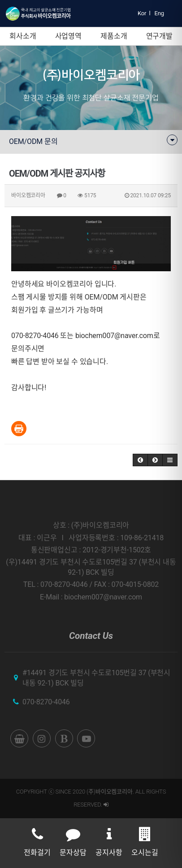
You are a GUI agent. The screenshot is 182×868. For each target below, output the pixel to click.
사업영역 (68, 36)
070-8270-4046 (46, 702)
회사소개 (23, 36)
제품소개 (114, 36)
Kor (142, 13)
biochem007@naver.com (114, 336)
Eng (159, 13)
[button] (140, 460)
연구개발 (159, 36)
